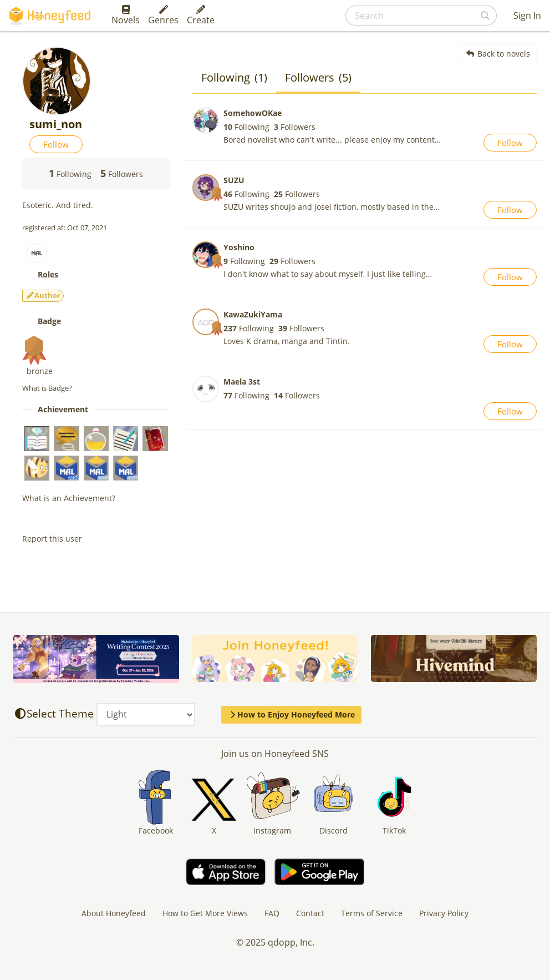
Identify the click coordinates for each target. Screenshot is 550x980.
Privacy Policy (444, 913)
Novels (126, 16)
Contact (310, 913)
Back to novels (498, 54)
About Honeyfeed (114, 913)
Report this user (52, 539)
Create (201, 16)
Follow (56, 144)
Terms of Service (372, 913)
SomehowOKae (253, 113)
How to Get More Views (205, 913)
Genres (163, 16)
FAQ (272, 913)
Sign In (527, 16)
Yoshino (239, 247)
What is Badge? (47, 388)
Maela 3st (242, 382)
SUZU (234, 180)
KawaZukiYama (253, 314)
